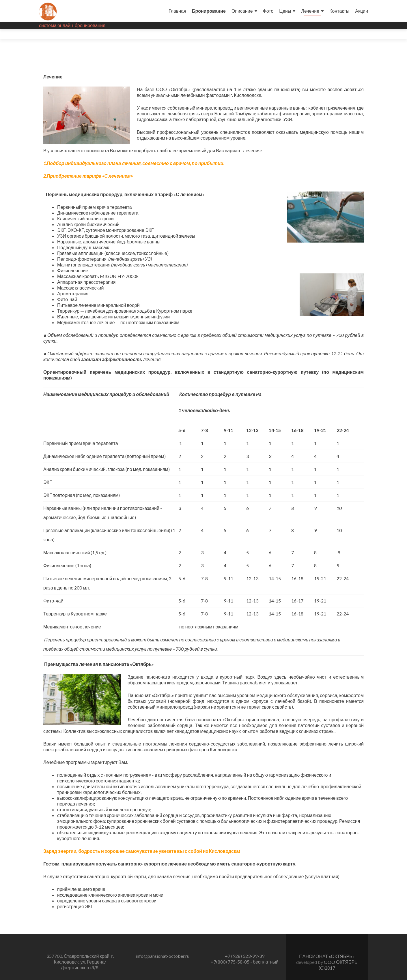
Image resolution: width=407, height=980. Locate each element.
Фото (268, 11)
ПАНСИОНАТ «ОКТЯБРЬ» (327, 946)
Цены (285, 11)
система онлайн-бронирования (72, 25)
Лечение (310, 11)
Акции (362, 11)
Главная (177, 11)
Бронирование (209, 11)
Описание (242, 11)
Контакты (339, 11)
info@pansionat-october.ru (163, 946)
